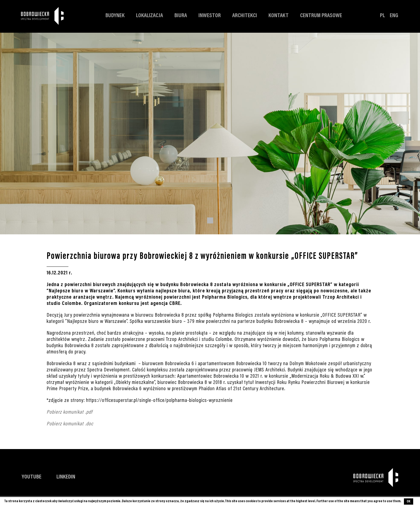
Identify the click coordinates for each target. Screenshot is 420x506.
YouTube (32, 477)
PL (382, 16)
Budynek (115, 16)
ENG (394, 16)
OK (409, 502)
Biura (181, 16)
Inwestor (210, 16)
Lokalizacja (149, 16)
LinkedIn (66, 477)
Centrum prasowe (321, 16)
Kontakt (279, 16)
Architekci (245, 16)
